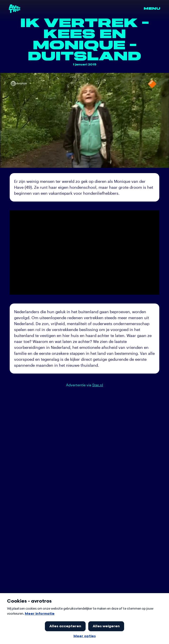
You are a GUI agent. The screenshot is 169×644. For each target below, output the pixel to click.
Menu (152, 8)
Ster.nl (98, 385)
